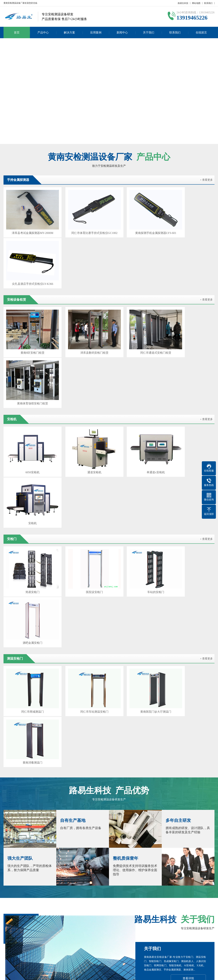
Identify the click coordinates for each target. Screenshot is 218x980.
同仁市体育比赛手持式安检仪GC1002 (82, 227)
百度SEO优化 (44, 906)
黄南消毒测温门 (190, 475)
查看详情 (188, 690)
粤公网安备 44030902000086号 (152, 975)
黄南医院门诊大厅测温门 (136, 475)
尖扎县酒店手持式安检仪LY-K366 (190, 227)
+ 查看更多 (206, 180)
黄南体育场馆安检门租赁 (190, 289)
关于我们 (149, 32)
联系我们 (208, 3)
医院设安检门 (82, 413)
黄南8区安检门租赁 (28, 289)
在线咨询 (188, 750)
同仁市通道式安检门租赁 (136, 289)
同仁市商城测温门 (28, 475)
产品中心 (43, 32)
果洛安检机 (140, 906)
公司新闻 (100, 929)
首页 (17, 32)
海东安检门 (90, 906)
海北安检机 (107, 906)
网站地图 (196, 3)
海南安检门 (124, 906)
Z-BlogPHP (186, 975)
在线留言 (201, 32)
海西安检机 (174, 906)
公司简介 (8, 929)
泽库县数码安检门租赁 (82, 289)
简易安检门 (28, 413)
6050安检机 (28, 351)
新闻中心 (122, 32)
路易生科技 (183, 3)
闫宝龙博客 (26, 906)
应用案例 (96, 32)
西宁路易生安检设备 (68, 906)
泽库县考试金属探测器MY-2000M (28, 227)
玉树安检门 (157, 906)
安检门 (62, 929)
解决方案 (69, 32)
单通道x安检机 (136, 351)
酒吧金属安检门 (190, 413)
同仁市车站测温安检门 (82, 475)
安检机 (190, 351)
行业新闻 (100, 934)
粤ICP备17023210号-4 (120, 975)
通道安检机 (82, 351)
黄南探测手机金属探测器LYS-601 (136, 227)
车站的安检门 (136, 413)
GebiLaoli (206, 975)
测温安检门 (33, 934)
